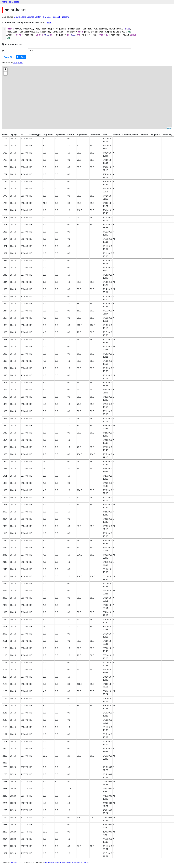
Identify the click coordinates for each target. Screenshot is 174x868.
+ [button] (5, 70)
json (15, 63)
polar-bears (14, 2)
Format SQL (9, 57)
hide (49, 23)
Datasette (14, 862)
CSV (21, 63)
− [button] (5, 73)
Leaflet (169, 128)
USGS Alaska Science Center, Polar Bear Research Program (41, 17)
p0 (3, 51)
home (5, 2)
